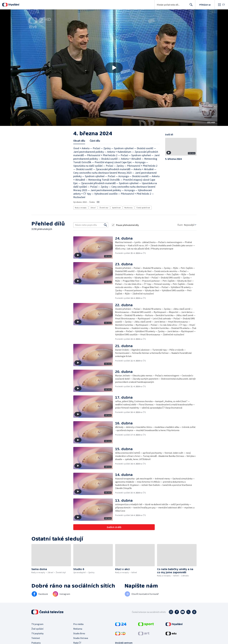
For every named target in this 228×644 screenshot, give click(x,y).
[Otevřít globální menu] (221, 5)
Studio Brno (79, 633)
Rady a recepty (81, 208)
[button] (114, 68)
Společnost (116, 208)
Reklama (78, 629)
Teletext (36, 638)
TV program (37, 624)
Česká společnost (143, 208)
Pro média (78, 624)
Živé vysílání (37, 629)
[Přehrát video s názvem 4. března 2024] (114, 68)
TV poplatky (37, 633)
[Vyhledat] (105, 225)
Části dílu (95, 141)
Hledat (190, 6)
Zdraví (93, 208)
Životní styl (104, 208)
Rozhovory (129, 208)
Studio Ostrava (81, 638)
